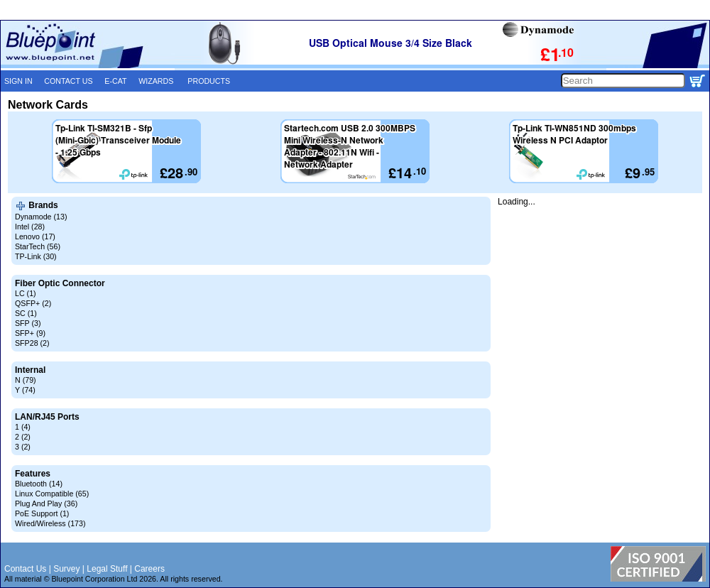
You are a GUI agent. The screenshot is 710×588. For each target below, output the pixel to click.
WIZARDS (156, 81)
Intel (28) (30, 227)
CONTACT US (68, 81)
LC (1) (26, 293)
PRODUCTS (209, 81)
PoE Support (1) (42, 513)
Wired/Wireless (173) (50, 523)
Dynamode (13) (41, 217)
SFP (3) (28, 323)
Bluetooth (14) (39, 484)
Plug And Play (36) (46, 503)
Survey (66, 569)
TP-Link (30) (36, 256)
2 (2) (23, 437)
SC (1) (26, 313)
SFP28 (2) (32, 343)
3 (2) (23, 447)
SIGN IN (18, 81)
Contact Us (25, 569)
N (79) (26, 380)
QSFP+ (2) (33, 303)
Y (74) (25, 390)
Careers (149, 569)
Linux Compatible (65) (52, 494)
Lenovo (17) (35, 236)
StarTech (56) (38, 246)
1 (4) (23, 427)
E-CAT (115, 81)
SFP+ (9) (30, 333)
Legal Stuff (107, 569)
